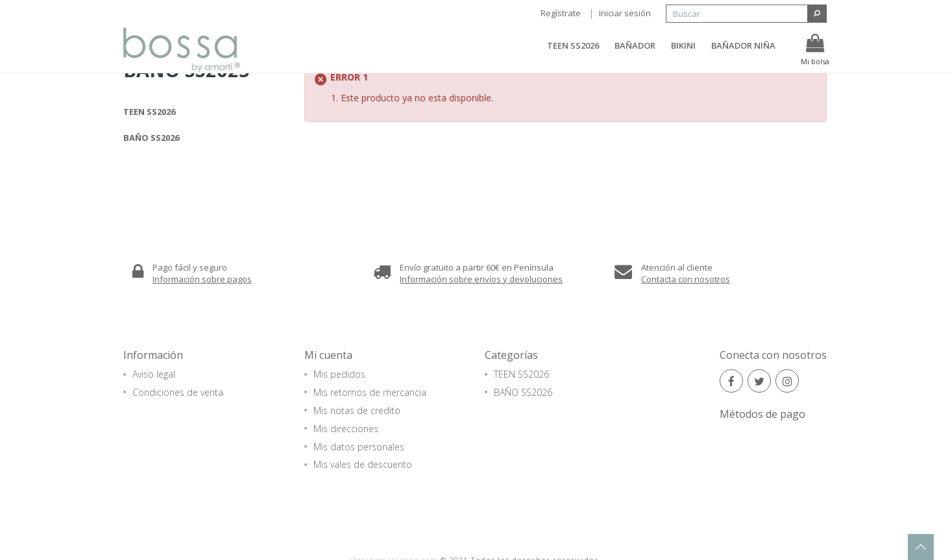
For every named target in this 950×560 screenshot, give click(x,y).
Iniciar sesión (625, 13)
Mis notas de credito (357, 410)
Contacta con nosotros (686, 278)
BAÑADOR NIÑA (743, 54)
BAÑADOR (635, 54)
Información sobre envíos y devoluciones (481, 278)
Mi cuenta (328, 355)
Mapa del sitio (500, 542)
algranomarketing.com (394, 531)
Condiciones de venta (178, 392)
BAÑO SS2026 (151, 138)
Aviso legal (154, 374)
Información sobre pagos (202, 278)
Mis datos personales (359, 446)
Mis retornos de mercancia (370, 392)
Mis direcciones (346, 428)
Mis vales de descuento (363, 464)
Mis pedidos (339, 374)
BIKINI (683, 54)
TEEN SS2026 (573, 54)
